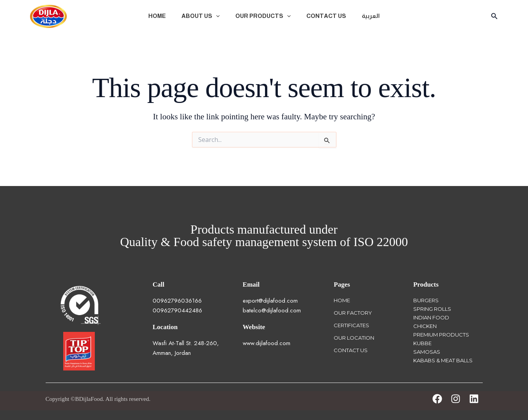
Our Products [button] (263, 16)
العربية (371, 16)
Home (157, 16)
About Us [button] (201, 16)
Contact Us (326, 16)
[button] (216, 16)
